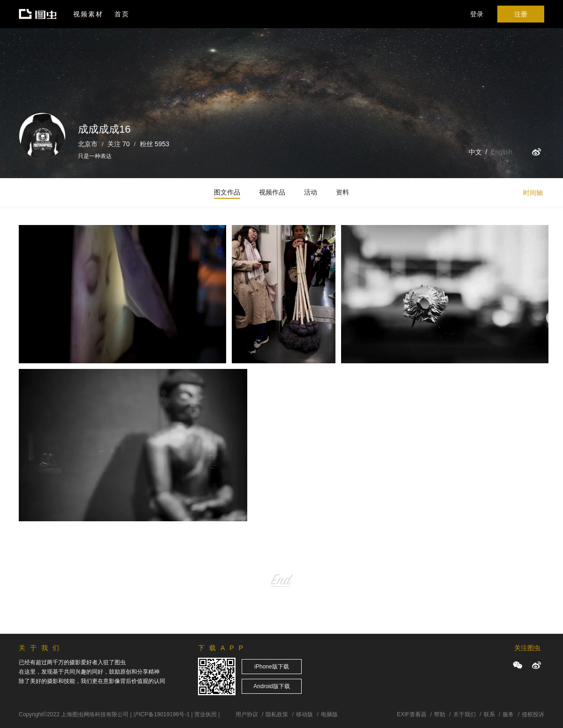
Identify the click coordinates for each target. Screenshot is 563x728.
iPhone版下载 (271, 667)
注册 (521, 14)
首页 (122, 14)
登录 (477, 14)
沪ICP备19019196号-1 (161, 714)
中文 (475, 152)
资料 (342, 192)
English (502, 152)
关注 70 (118, 144)
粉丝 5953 (155, 144)
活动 (311, 192)
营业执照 (205, 714)
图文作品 (227, 192)
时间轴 (533, 193)
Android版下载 (271, 686)
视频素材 (88, 14)
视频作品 (272, 192)
